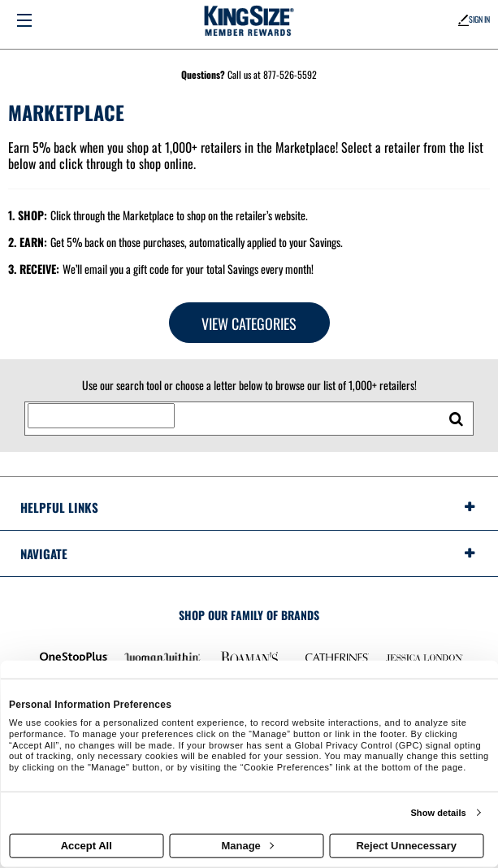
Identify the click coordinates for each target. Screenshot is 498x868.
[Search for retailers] (101, 416)
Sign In (474, 19)
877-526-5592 (290, 74)
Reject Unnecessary (406, 846)
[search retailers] (456, 419)
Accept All (87, 846)
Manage (247, 846)
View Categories (249, 323)
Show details (438, 813)
